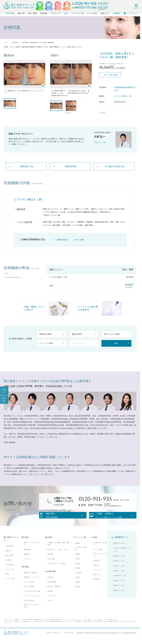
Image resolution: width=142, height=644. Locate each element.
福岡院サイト (118, 596)
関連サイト (97, 571)
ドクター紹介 (92, 13)
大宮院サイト (118, 567)
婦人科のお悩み (29, 607)
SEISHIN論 (10, 13)
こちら (46, 437)
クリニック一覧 (77, 13)
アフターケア (56, 13)
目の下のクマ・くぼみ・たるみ (58, 556)
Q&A (66, 13)
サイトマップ (69, 639)
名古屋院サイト (118, 582)
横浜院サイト (118, 572)
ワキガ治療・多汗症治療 (32, 597)
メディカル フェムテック (32, 602)
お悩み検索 (10, 571)
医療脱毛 (27, 560)
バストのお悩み (29, 588)
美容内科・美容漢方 (54, 593)
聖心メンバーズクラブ (100, 561)
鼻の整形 (50, 560)
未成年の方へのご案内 (100, 550)
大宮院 (78, 565)
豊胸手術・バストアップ (32, 583)
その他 (50, 607)
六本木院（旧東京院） (81, 555)
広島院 (78, 588)
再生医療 (50, 583)
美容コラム (105, 13)
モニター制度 (98, 556)
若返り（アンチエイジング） (32, 550)
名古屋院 (78, 579)
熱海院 (78, 574)
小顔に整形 (51, 565)
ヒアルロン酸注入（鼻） (124, 96)
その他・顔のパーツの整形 (56, 570)
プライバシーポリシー (53, 639)
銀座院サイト (118, 562)
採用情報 (116, 13)
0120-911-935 (95, 499)
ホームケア (28, 565)
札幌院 (78, 549)
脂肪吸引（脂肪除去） (31, 579)
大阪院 (78, 584)
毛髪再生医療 (52, 588)
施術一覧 (21, 13)
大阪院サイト (118, 587)
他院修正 (50, 597)
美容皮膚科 (28, 556)
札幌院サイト (118, 549)
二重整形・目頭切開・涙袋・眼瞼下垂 (58, 550)
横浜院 (78, 570)
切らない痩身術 (29, 593)
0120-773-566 (95, 505)
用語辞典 (97, 585)
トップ (6, 42)
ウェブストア (98, 576)
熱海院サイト (118, 577)
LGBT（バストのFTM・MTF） (32, 612)
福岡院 (78, 593)
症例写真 (44, 13)
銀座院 (78, 560)
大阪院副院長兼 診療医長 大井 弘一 (125, 89)
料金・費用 (32, 13)
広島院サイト (118, 592)
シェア (102, 113)
